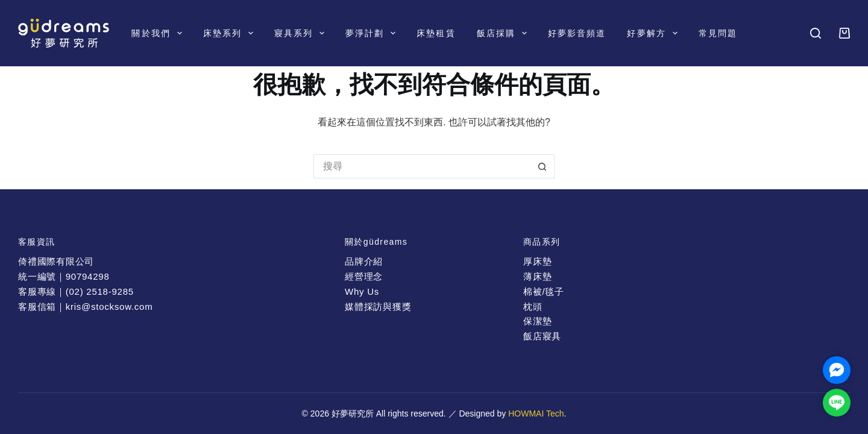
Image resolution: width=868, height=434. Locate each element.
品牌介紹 (364, 261)
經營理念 (364, 276)
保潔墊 (537, 321)
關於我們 (159, 33)
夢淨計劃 (373, 33)
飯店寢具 (542, 336)
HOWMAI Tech (536, 414)
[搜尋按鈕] (542, 166)
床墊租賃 (436, 33)
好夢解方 (654, 33)
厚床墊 (537, 261)
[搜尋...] (422, 166)
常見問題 (718, 33)
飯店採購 (504, 33)
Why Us (362, 291)
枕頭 (533, 307)
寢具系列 (302, 33)
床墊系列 (231, 33)
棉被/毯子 (544, 291)
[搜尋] (816, 33)
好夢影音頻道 (577, 33)
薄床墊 (537, 276)
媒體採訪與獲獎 (378, 307)
